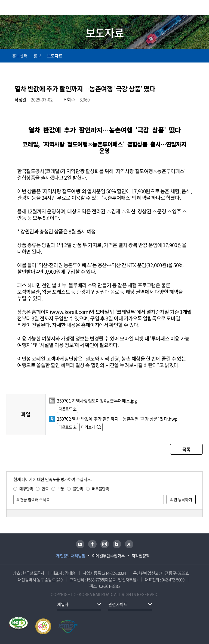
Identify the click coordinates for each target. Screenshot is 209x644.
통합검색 (188, 8)
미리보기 (88, 427)
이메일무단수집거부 (108, 556)
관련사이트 (118, 604)
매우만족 (26, 489)
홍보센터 (20, 56)
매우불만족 (101, 489)
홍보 (37, 56)
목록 (186, 449)
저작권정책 (141, 556)
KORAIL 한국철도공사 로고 (27, 7)
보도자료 (55, 56)
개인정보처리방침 (71, 556)
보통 (61, 489)
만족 (45, 489)
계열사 (63, 604)
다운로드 (65, 409)
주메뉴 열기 (199, 8)
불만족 (78, 489)
